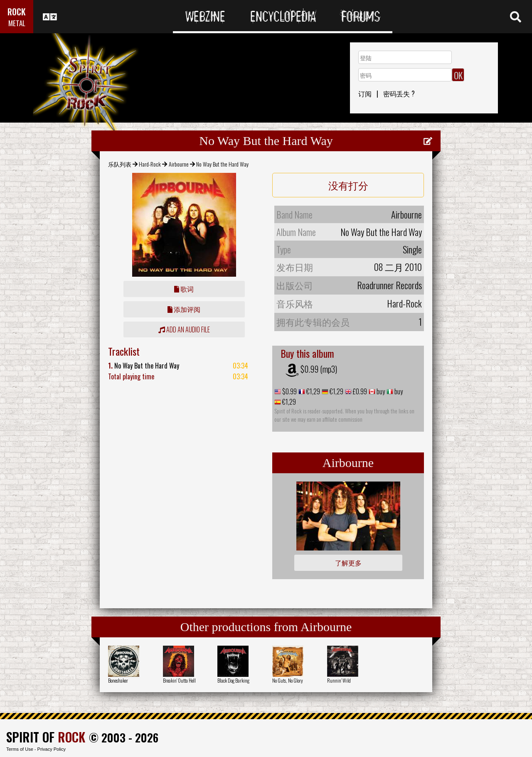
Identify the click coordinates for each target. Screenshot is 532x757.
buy (380, 391)
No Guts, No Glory (288, 680)
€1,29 (313, 391)
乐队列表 (120, 164)
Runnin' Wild (339, 680)
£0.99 (359, 391)
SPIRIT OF (46, 737)
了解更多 (348, 563)
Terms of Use (20, 749)
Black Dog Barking (233, 680)
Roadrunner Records (389, 285)
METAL (17, 23)
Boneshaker (118, 680)
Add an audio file (184, 329)
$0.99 (289, 391)
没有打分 (348, 185)
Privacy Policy (52, 749)
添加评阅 (184, 309)
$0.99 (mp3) (319, 369)
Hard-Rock (150, 164)
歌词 (184, 289)
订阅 (365, 93)
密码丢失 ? (399, 93)
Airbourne (179, 164)
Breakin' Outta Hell (179, 680)
